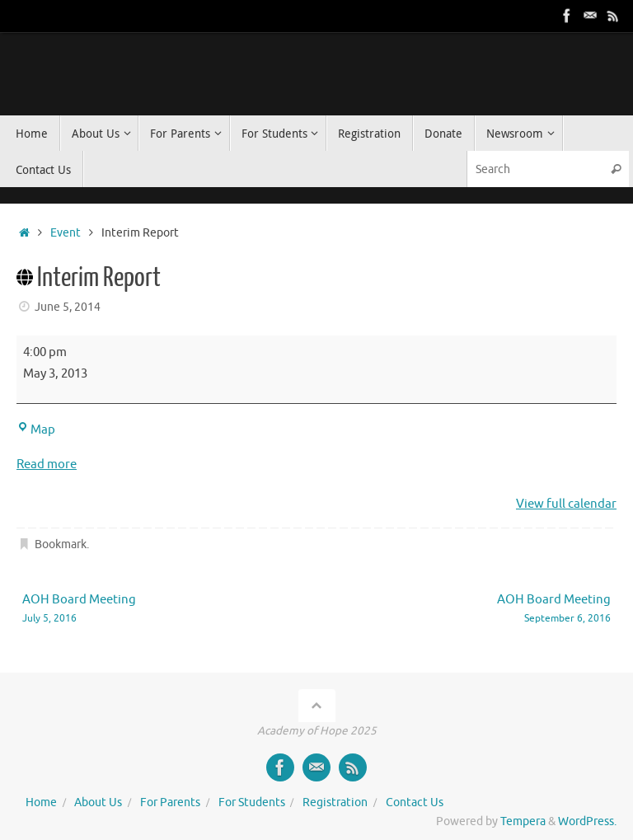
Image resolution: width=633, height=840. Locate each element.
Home (41, 802)
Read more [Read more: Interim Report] (47, 465)
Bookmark (61, 544)
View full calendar (566, 504)
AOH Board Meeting (157, 610)
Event (66, 233)
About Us (98, 802)
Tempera (523, 821)
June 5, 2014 (68, 307)
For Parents (170, 802)
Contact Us (415, 802)
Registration (335, 802)
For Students (252, 802)
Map (36, 430)
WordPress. (587, 821)
